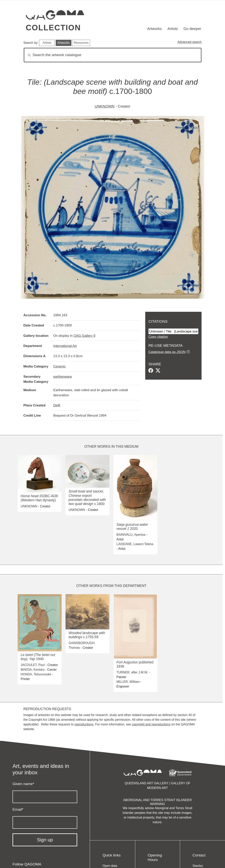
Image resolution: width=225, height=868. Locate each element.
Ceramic (59, 366)
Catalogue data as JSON (167, 352)
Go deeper (192, 29)
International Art (65, 346)
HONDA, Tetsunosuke (36, 674)
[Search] (113, 55)
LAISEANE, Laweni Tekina (135, 544)
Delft (57, 405)
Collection (53, 28)
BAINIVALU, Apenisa (131, 535)
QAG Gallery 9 (84, 336)
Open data (110, 866)
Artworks (155, 29)
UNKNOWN (104, 106)
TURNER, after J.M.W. (132, 672)
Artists (173, 29)
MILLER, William (128, 682)
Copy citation (158, 337)
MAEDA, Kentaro (33, 670)
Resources (81, 43)
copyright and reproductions (151, 724)
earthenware (62, 376)
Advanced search (190, 42)
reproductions (84, 724)
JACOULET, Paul (33, 665)
